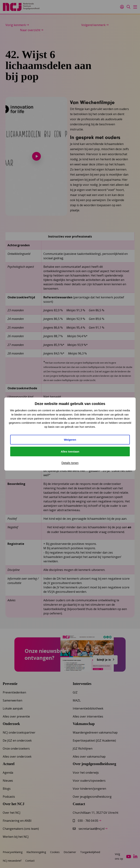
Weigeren (70, 440)
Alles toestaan (70, 451)
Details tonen (70, 463)
